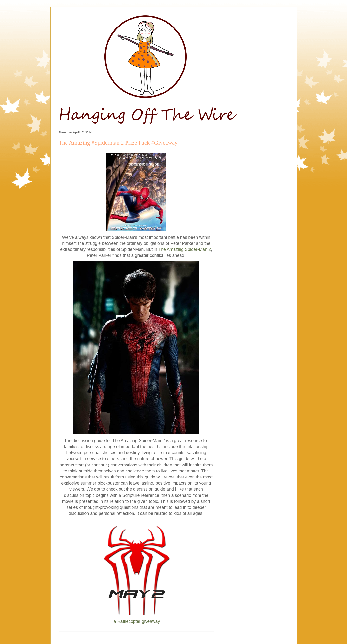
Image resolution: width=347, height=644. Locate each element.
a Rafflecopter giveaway (137, 621)
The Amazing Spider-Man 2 (185, 249)
